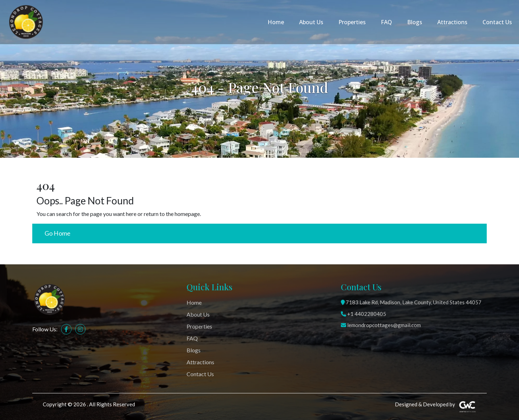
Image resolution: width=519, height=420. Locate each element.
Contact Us (497, 22)
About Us (311, 22)
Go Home (58, 233)
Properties (352, 22)
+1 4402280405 (363, 314)
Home (276, 22)
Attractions (452, 22)
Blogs (415, 22)
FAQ (386, 22)
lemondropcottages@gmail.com (381, 325)
